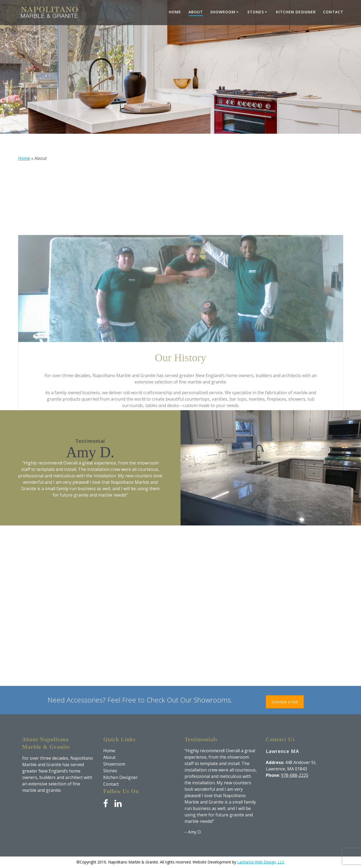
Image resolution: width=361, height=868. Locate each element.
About (196, 12)
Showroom (223, 12)
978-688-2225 (295, 775)
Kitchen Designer (296, 12)
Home (175, 12)
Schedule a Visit (285, 702)
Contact (333, 12)
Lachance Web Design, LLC (261, 862)
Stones (256, 12)
